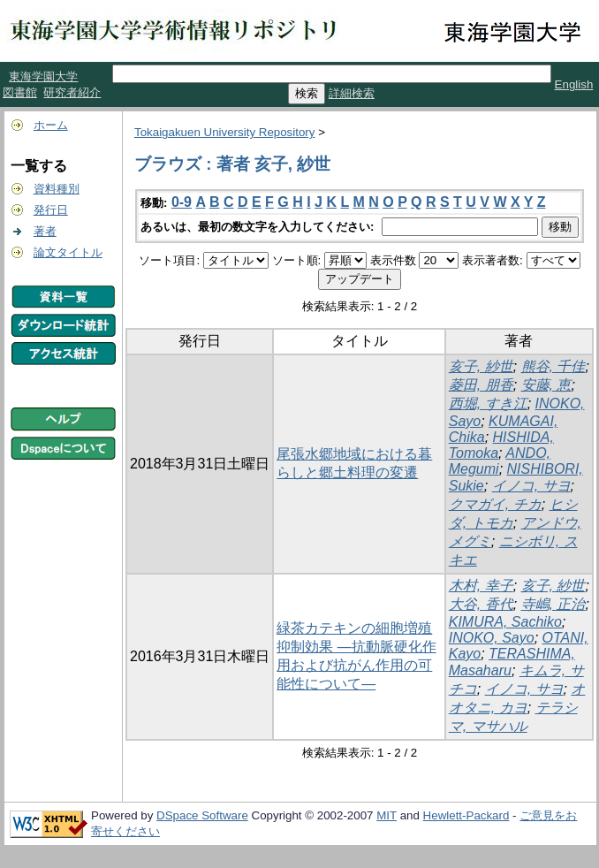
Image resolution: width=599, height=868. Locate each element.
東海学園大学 (43, 76)
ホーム (51, 125)
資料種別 (57, 189)
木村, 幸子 (481, 586)
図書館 (20, 92)
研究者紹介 (72, 92)
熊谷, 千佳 (554, 366)
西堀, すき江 (488, 404)
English (574, 84)
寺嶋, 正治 (554, 604)
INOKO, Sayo (492, 638)
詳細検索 (352, 93)
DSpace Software (202, 815)
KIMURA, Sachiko (505, 622)
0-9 (182, 202)
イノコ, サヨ (531, 486)
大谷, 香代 (481, 604)
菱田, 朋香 (481, 385)
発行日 (51, 210)
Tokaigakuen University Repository (224, 132)
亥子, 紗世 (481, 366)
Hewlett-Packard (466, 815)
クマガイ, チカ (495, 504)
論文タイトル (68, 252)
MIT (387, 815)
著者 (45, 231)
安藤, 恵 (546, 385)
